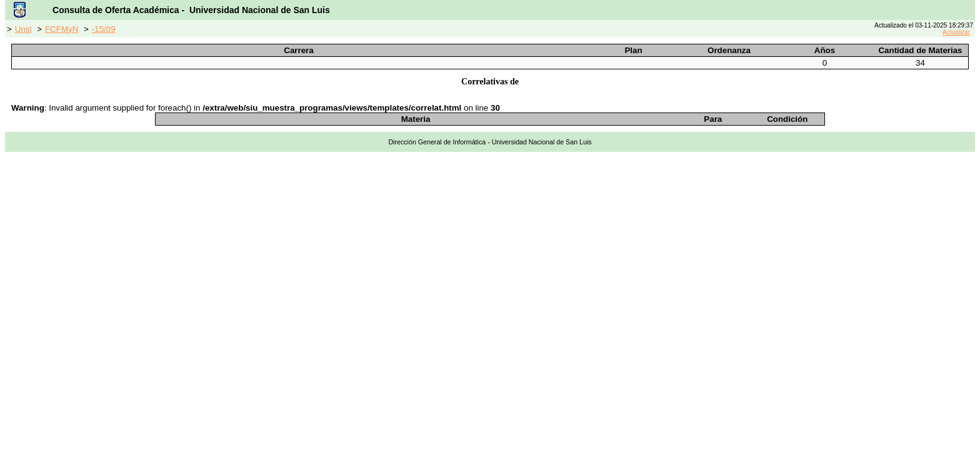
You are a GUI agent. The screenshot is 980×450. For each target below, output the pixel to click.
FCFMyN (62, 29)
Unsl (23, 29)
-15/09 (104, 29)
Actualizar (956, 32)
